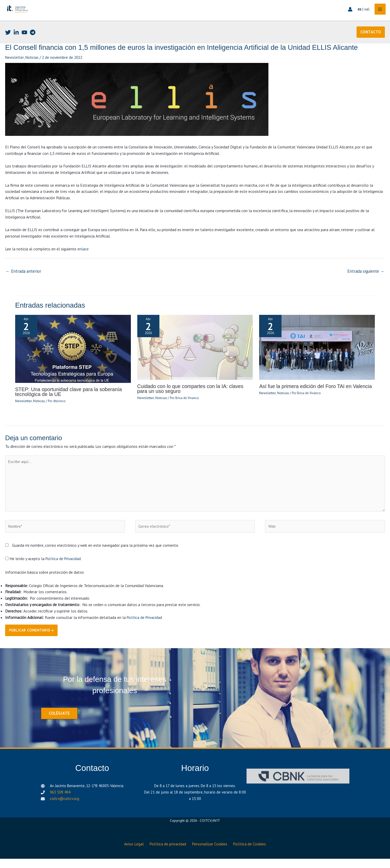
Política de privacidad (167, 855)
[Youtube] (24, 45)
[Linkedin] (16, 45)
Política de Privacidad (64, 571)
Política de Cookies (253, 855)
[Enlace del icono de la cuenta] (348, 17)
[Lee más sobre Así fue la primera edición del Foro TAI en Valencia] (317, 359)
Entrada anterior (22, 284)
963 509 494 (60, 804)
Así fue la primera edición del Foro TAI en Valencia (312, 398)
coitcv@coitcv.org (65, 811)
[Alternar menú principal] (378, 17)
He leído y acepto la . (44, 571)
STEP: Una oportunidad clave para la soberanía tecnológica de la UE (65, 404)
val (365, 17)
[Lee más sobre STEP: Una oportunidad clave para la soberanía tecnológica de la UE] (73, 361)
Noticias (33, 70)
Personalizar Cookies (211, 855)
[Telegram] (33, 45)
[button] (371, 45)
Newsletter (15, 70)
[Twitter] (8, 45)
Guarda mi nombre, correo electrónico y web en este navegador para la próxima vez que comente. (96, 558)
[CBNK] (298, 788)
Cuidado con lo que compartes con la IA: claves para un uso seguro (192, 400)
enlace (83, 262)
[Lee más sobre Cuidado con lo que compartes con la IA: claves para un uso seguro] (195, 359)
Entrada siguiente (367, 284)
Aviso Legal (131, 855)
